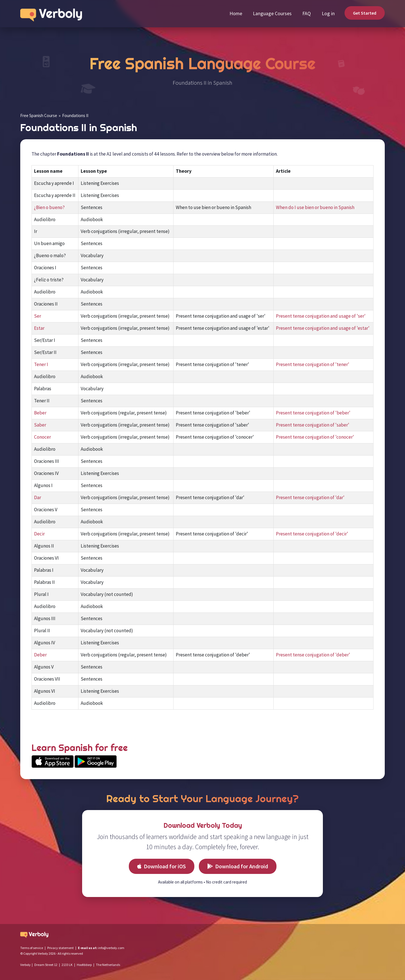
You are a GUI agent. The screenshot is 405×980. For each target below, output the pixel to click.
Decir (39, 534)
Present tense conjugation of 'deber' (313, 655)
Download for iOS (162, 866)
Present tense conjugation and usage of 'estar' (323, 328)
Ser (38, 316)
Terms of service (32, 948)
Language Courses (272, 14)
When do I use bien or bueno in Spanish (315, 207)
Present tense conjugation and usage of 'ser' (321, 316)
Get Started (365, 13)
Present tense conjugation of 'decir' (312, 534)
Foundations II (75, 116)
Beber (40, 413)
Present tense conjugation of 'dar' (310, 497)
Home (236, 14)
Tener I (41, 364)
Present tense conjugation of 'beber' (313, 413)
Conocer (42, 437)
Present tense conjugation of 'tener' (313, 364)
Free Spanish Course (39, 116)
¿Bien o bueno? (49, 207)
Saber (40, 425)
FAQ (307, 14)
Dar (38, 497)
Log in (328, 14)
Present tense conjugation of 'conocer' (315, 437)
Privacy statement (60, 948)
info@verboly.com (111, 948)
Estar (39, 328)
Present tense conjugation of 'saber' (313, 425)
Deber (40, 655)
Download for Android (238, 866)
